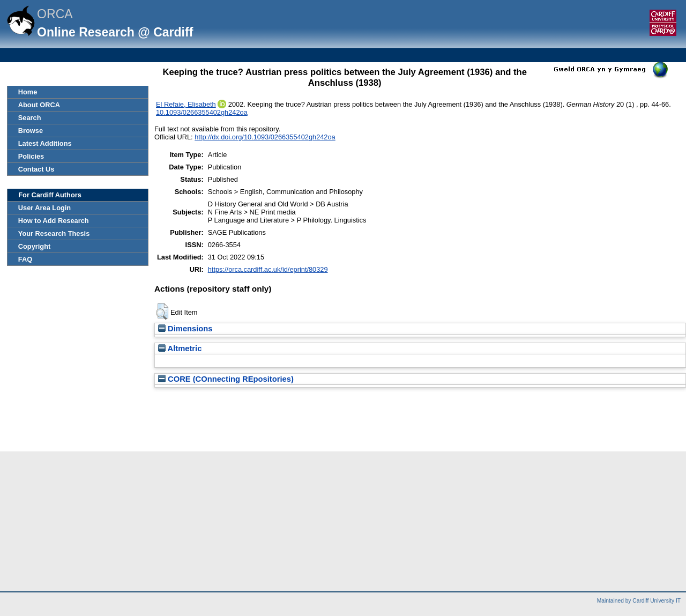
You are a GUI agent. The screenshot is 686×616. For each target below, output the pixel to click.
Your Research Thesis (54, 233)
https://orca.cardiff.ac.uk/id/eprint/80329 (268, 269)
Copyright (34, 246)
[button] (162, 311)
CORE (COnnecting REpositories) (226, 379)
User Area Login (44, 208)
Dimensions (185, 329)
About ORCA (39, 105)
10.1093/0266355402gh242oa (202, 112)
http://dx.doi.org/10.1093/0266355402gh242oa (265, 137)
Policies (31, 156)
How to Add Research (54, 221)
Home (28, 92)
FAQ (25, 259)
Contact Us (36, 169)
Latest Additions (45, 143)
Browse (31, 131)
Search (30, 118)
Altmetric (180, 348)
